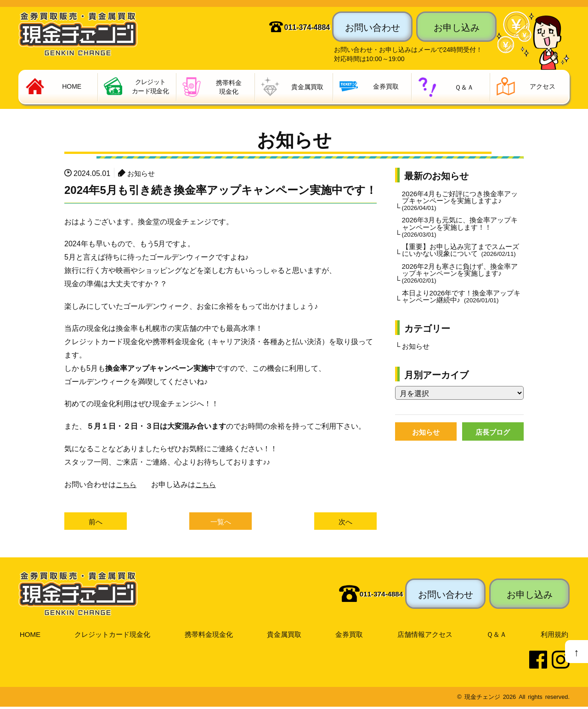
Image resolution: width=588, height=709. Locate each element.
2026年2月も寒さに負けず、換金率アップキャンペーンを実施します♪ (460, 286)
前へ (96, 523)
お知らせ (142, 174)
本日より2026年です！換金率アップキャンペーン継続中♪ (462, 310)
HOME (29, 635)
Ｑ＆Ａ (498, 635)
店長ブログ (493, 447)
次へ (345, 523)
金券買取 (351, 635)
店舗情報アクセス (426, 635)
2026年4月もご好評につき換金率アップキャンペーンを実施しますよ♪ (460, 202)
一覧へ (220, 523)
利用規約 (555, 635)
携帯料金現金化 (210, 635)
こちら (127, 485)
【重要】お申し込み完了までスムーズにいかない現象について (461, 258)
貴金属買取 (286, 635)
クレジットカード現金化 (113, 635)
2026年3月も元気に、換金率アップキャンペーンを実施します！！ (460, 230)
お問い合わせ (373, 27)
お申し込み (457, 27)
